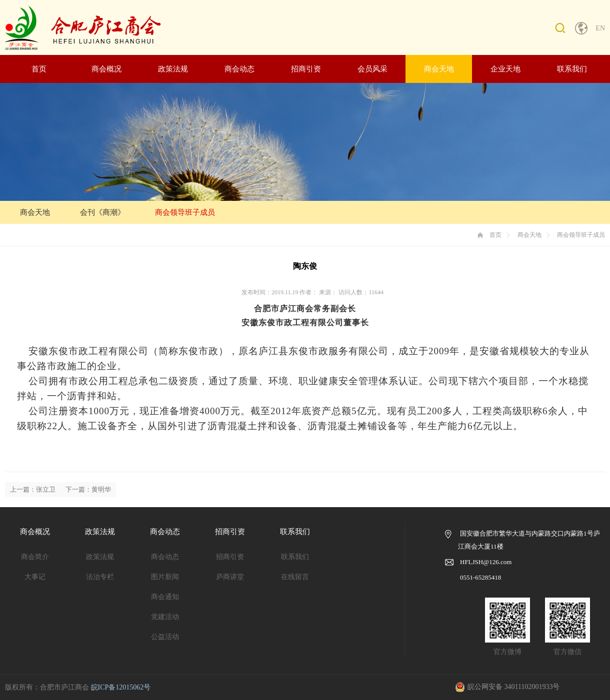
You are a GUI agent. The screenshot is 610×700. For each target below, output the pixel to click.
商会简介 (35, 557)
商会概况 (106, 69)
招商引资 (306, 69)
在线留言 (295, 577)
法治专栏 (100, 577)
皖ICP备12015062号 (121, 687)
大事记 (35, 577)
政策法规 (173, 69)
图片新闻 (165, 577)
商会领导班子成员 (185, 212)
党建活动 (165, 617)
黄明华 (101, 489)
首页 (39, 69)
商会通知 (165, 597)
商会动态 (239, 69)
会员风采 (372, 69)
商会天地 (439, 69)
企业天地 (505, 69)
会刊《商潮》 (102, 212)
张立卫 (46, 489)
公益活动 (165, 637)
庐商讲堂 (230, 577)
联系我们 (572, 69)
